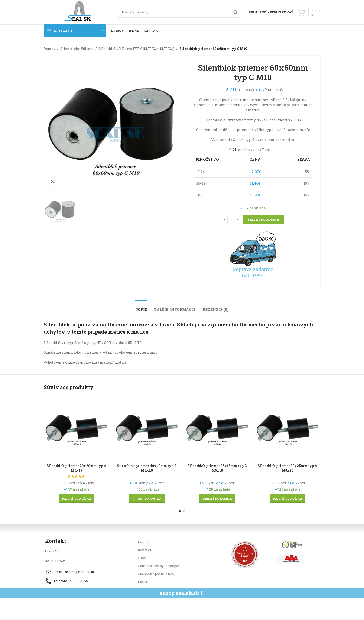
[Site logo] (78, 12)
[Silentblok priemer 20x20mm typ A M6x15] (76, 429)
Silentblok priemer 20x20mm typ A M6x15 (77, 468)
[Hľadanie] (179, 12)
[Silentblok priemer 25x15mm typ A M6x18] (217, 429)
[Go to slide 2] (184, 511)
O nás (142, 558)
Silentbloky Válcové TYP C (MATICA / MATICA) (136, 49)
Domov (49, 49)
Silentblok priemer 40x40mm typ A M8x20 (147, 468)
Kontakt (145, 550)
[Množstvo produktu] (231, 220)
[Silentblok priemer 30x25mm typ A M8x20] (288, 429)
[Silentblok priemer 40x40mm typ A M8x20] (147, 429)
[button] (77, 499)
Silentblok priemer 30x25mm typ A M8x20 (288, 468)
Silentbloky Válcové (77, 49)
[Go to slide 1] (180, 511)
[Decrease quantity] (225, 220)
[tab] (141, 307)
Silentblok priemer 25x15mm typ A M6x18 (217, 468)
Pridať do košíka (263, 219)
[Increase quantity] (238, 220)
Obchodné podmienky (156, 574)
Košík (143, 582)
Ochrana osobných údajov (158, 566)
